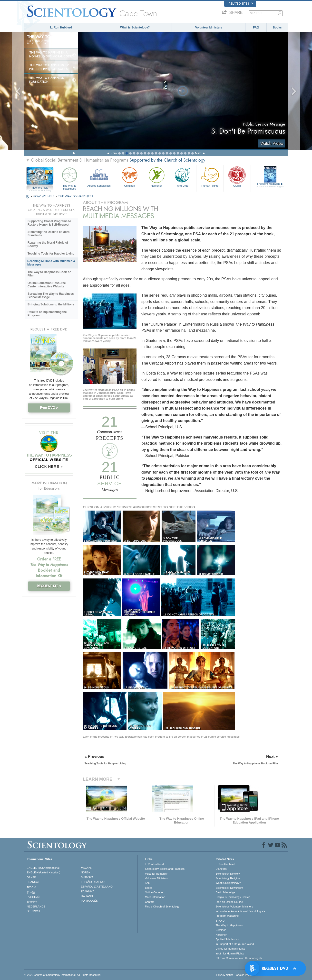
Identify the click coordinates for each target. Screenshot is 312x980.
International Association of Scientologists (240, 911)
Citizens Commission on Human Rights (239, 958)
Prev (114, 153)
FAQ (256, 27)
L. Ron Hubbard (61, 27)
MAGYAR (87, 868)
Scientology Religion (228, 878)
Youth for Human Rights (230, 953)
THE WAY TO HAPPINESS (76, 196)
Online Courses (154, 892)
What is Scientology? (135, 27)
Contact (149, 902)
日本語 (31, 892)
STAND (220, 921)
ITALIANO (87, 896)
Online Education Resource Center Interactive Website (47, 285)
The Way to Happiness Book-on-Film (50, 274)
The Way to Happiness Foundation (47, 80)
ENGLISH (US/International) (44, 868)
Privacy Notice (225, 975)
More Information (155, 897)
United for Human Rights (230, 949)
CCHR (237, 177)
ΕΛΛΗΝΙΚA (88, 891)
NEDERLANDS (36, 907)
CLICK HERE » (49, 466)
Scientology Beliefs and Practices (165, 869)
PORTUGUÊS (89, 901)
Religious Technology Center (233, 897)
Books (277, 27)
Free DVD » (49, 408)
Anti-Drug (183, 177)
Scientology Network (228, 874)
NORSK (86, 872)
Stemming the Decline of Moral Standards (49, 234)
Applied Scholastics (99, 177)
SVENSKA (87, 877)
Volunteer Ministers (209, 27)
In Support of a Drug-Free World (235, 944)
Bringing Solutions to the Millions (51, 304)
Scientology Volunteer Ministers (234, 907)
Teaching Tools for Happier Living (51, 254)
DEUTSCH (33, 911)
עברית (31, 887)
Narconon (157, 177)
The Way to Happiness (69, 178)
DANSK (31, 877)
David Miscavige (225, 892)
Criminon (130, 177)
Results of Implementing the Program (47, 314)
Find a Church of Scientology (162, 907)
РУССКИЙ (33, 897)
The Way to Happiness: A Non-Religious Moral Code (51, 55)
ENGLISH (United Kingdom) (44, 872)
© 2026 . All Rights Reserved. (63, 975)
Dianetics (221, 869)
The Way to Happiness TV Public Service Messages (49, 67)
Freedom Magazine (270, 185)
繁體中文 (32, 902)
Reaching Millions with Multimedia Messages (51, 263)
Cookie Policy (244, 975)
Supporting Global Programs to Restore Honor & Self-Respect (49, 223)
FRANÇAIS (34, 882)
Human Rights (210, 177)
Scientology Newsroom (229, 888)
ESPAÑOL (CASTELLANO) (97, 887)
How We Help (40, 188)
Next (198, 153)
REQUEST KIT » (49, 586)
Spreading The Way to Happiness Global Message (51, 295)
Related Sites (241, 4)
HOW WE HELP (44, 196)
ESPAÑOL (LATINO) (93, 882)
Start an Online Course (229, 902)
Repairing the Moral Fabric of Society (48, 244)
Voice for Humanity (156, 874)
